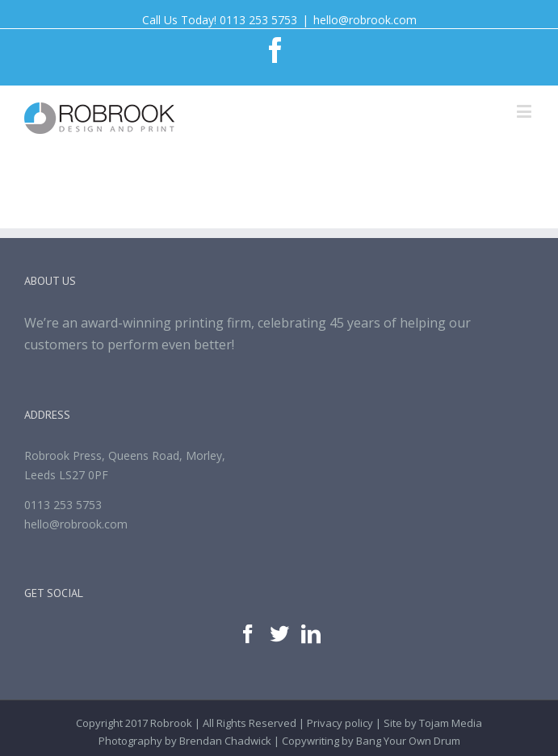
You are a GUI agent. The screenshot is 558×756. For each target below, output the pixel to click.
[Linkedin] (311, 634)
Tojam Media (451, 723)
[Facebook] (248, 634)
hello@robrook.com (365, 20)
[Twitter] (279, 634)
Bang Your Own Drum (408, 741)
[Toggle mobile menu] (525, 111)
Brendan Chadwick (225, 741)
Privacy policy (340, 723)
